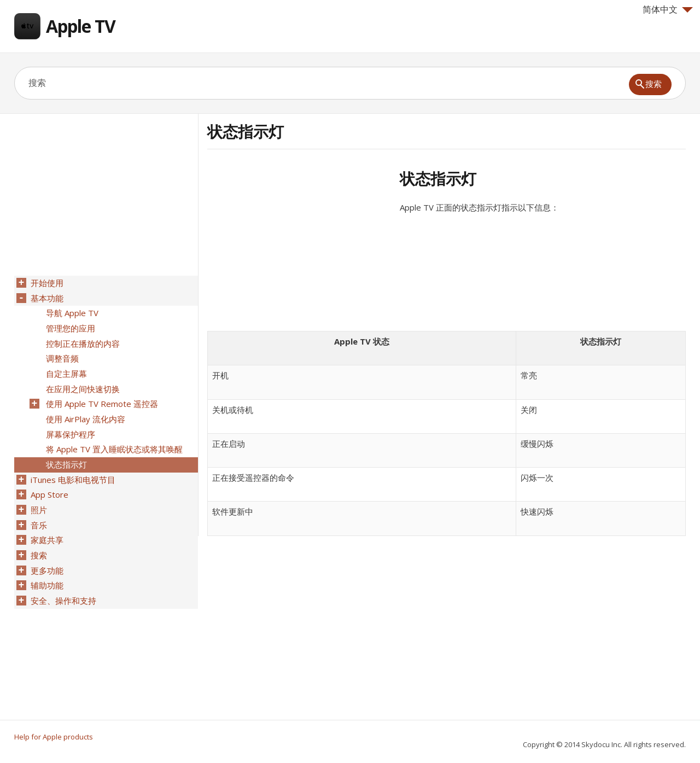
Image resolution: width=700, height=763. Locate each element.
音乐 (38, 510)
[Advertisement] (299, 246)
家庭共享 (46, 525)
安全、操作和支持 (62, 581)
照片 (38, 496)
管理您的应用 (69, 325)
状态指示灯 (65, 453)
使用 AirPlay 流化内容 (84, 411)
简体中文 (668, 9)
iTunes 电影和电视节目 (72, 468)
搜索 (38, 539)
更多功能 (46, 553)
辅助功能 (46, 567)
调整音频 (61, 354)
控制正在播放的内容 (82, 340)
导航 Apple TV (71, 311)
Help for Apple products (54, 737)
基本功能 (46, 297)
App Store (48, 482)
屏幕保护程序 (69, 425)
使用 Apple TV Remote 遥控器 (101, 397)
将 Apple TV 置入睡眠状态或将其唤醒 (113, 439)
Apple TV (81, 26)
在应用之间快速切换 (82, 382)
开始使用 (46, 283)
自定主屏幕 (65, 368)
